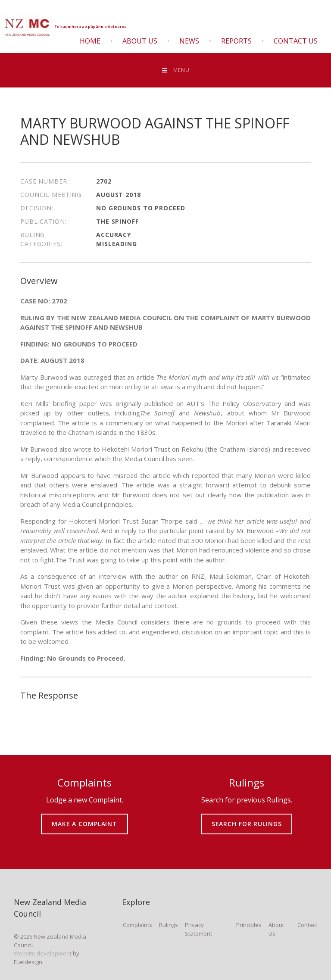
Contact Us (296, 41)
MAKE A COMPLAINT (85, 818)
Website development (43, 953)
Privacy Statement (198, 929)
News (189, 41)
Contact (307, 925)
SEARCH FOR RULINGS (247, 818)
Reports (236, 41)
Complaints (137, 925)
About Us (140, 41)
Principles (249, 925)
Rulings (169, 925)
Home (90, 41)
